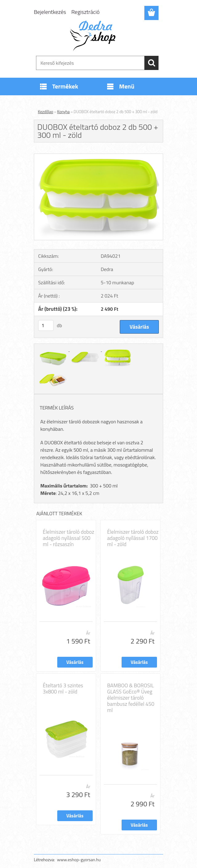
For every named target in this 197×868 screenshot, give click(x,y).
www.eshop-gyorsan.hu (79, 860)
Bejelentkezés (50, 12)
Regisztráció (86, 12)
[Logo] (95, 36)
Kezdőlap (46, 112)
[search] (151, 63)
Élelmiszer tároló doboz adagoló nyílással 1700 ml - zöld (133, 538)
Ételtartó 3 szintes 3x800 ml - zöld (63, 689)
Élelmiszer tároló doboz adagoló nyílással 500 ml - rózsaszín (68, 538)
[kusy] (46, 325)
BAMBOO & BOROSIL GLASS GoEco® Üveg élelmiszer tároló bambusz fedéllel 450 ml (131, 698)
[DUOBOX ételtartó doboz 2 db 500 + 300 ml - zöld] (98, 156)
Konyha (64, 112)
